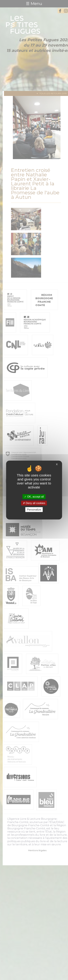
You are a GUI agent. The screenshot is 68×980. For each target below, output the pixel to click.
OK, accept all (34, 496)
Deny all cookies (34, 503)
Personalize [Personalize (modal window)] (34, 510)
